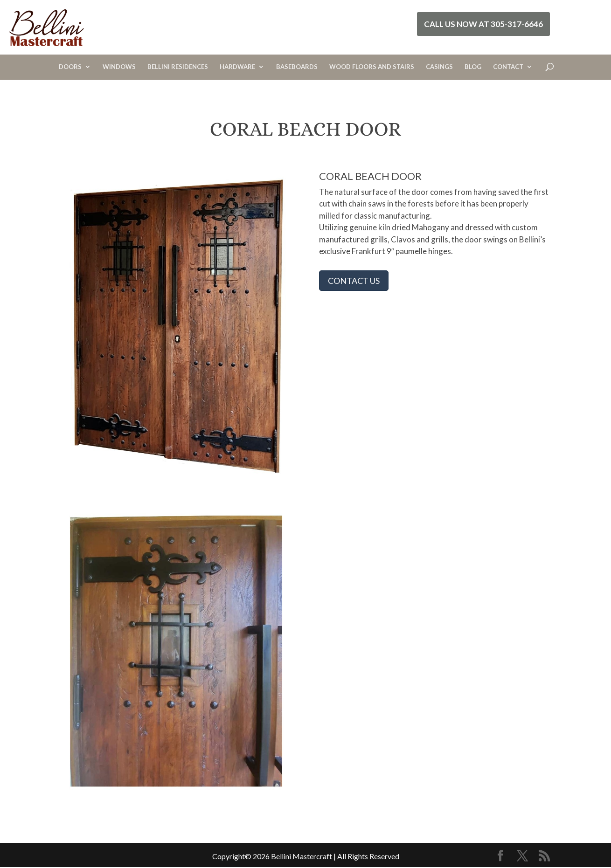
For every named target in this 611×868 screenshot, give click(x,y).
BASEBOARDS (297, 67)
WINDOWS (119, 67)
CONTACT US (354, 281)
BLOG (473, 67)
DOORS (70, 67)
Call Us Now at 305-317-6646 (483, 24)
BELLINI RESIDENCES (178, 67)
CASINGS (439, 67)
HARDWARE (237, 67)
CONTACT (508, 67)
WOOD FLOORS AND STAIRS (372, 67)
